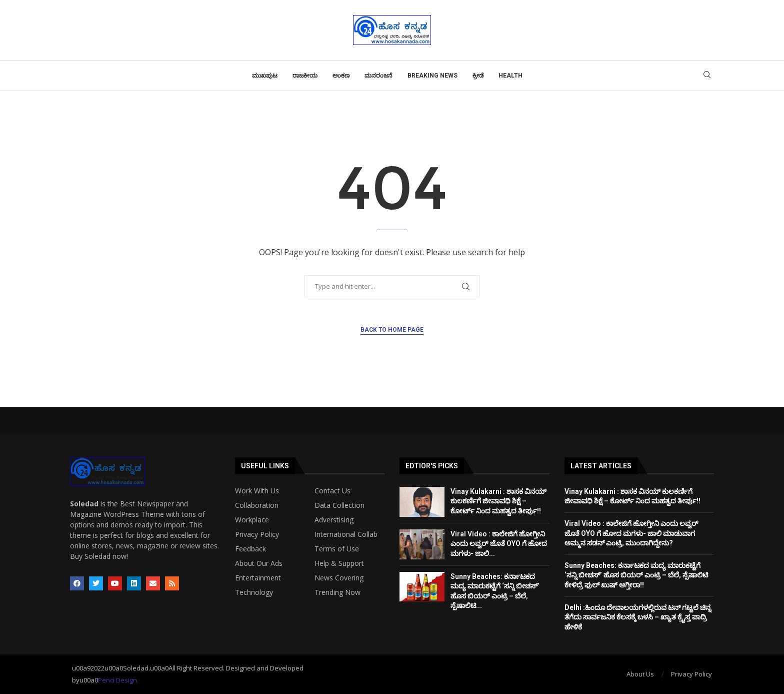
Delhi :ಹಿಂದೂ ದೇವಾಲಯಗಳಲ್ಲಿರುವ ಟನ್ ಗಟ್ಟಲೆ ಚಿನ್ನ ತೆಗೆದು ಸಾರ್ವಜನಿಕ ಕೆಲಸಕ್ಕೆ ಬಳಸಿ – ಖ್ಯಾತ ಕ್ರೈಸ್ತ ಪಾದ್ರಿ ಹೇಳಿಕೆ (638, 617)
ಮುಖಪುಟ (265, 76)
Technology (254, 592)
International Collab (346, 534)
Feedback (250, 549)
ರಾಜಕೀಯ (305, 76)
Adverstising (334, 520)
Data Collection (339, 505)
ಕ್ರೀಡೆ (478, 76)
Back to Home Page (392, 330)
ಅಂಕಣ (341, 76)
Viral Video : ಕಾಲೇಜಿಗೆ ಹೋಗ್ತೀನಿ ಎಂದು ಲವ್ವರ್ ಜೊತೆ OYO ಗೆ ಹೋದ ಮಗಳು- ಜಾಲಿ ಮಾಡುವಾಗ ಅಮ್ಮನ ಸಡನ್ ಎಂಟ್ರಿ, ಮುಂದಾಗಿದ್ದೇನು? (631, 533)
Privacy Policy (257, 534)
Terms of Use (337, 549)
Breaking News (432, 76)
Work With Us (257, 491)
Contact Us (332, 491)
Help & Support (339, 563)
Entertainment (258, 578)
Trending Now (337, 592)
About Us (640, 674)
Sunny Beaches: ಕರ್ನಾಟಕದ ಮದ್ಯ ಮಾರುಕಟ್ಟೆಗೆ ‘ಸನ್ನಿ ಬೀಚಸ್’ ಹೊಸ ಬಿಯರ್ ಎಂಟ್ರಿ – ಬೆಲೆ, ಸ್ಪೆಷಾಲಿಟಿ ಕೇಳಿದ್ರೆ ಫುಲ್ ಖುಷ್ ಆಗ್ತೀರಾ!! (636, 575)
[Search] (707, 76)
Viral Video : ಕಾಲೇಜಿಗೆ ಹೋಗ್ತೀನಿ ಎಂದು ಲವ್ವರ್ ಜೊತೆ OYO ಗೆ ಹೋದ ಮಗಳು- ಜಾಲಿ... (499, 544)
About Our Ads (259, 563)
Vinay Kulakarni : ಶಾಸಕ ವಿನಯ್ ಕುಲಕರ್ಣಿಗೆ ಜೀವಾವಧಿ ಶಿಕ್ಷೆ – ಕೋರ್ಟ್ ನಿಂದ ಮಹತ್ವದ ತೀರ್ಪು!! (498, 501)
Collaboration (257, 505)
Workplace (252, 520)
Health (510, 76)
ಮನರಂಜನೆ (378, 76)
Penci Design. (118, 680)
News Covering (339, 578)
